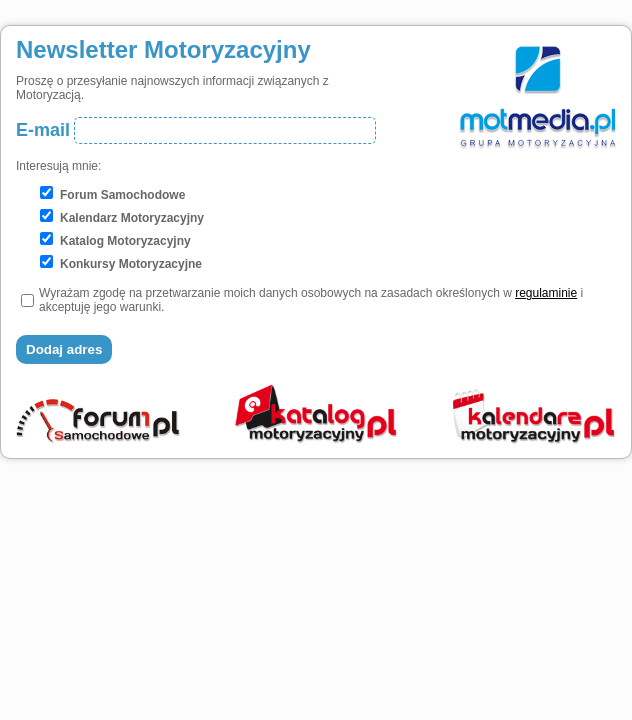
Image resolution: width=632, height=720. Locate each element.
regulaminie (546, 293)
